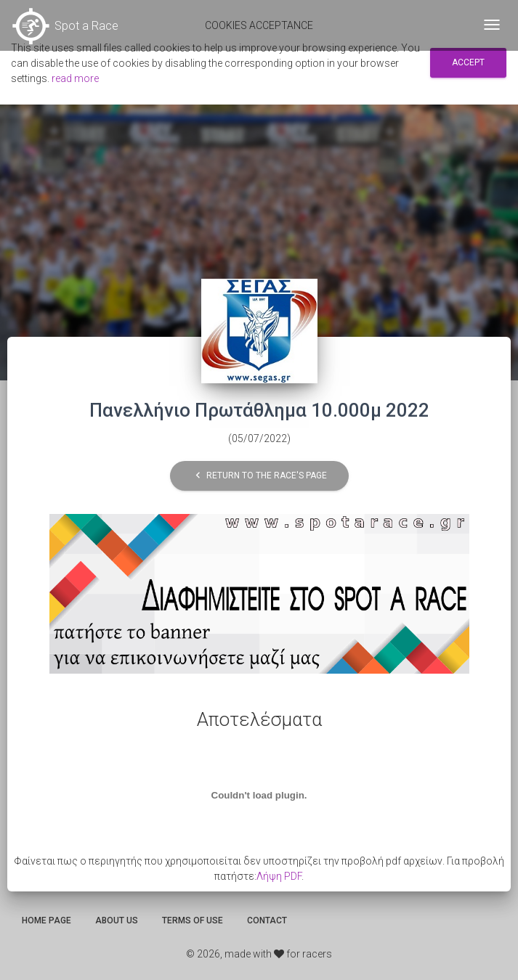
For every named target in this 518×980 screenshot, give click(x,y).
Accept (468, 62)
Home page (46, 920)
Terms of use (193, 920)
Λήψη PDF (279, 876)
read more (75, 78)
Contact (267, 920)
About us (117, 920)
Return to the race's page (259, 476)
